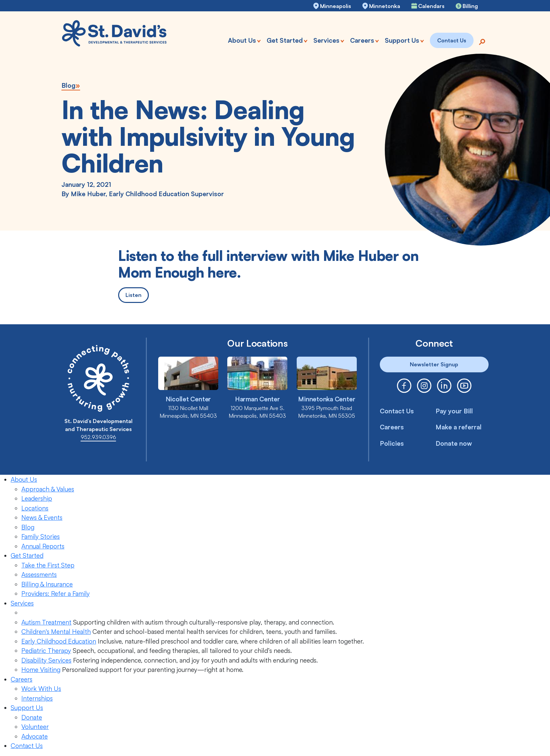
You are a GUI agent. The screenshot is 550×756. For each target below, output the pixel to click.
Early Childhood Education (59, 641)
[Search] (482, 41)
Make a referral (459, 427)
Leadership (37, 498)
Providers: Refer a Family (56, 594)
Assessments (39, 575)
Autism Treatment (46, 622)
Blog (68, 85)
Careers (392, 427)
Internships (37, 698)
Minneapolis (336, 6)
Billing (470, 6)
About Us (24, 479)
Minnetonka (385, 6)
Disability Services (46, 660)
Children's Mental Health (56, 632)
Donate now (454, 443)
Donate (32, 717)
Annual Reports (43, 546)
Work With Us (41, 689)
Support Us (27, 708)
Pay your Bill (454, 411)
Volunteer (35, 727)
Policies (392, 443)
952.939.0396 (98, 437)
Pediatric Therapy (46, 651)
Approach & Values (48, 489)
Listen (133, 295)
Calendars (431, 6)
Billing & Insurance (47, 584)
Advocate (35, 736)
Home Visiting (41, 670)
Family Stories (41, 536)
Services (22, 603)
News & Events (42, 517)
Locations (35, 508)
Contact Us (397, 411)
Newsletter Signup (434, 364)
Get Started (27, 555)
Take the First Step (48, 565)
